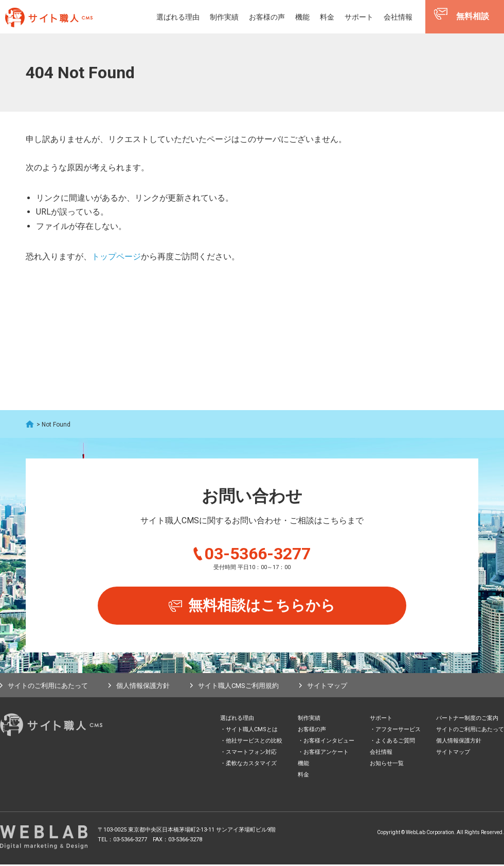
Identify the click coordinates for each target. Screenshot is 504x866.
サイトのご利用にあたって (48, 687)
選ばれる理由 (178, 17)
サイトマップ (327, 687)
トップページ (116, 257)
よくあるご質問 (395, 742)
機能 (302, 17)
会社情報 (398, 17)
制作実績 (224, 17)
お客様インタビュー (329, 742)
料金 (327, 17)
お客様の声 (267, 17)
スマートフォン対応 (251, 754)
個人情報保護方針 (143, 687)
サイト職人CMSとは (252, 731)
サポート (359, 17)
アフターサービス (398, 731)
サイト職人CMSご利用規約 (238, 687)
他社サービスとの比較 (254, 742)
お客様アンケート (326, 754)
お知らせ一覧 (387, 765)
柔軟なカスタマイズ (251, 765)
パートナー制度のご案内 (467, 720)
